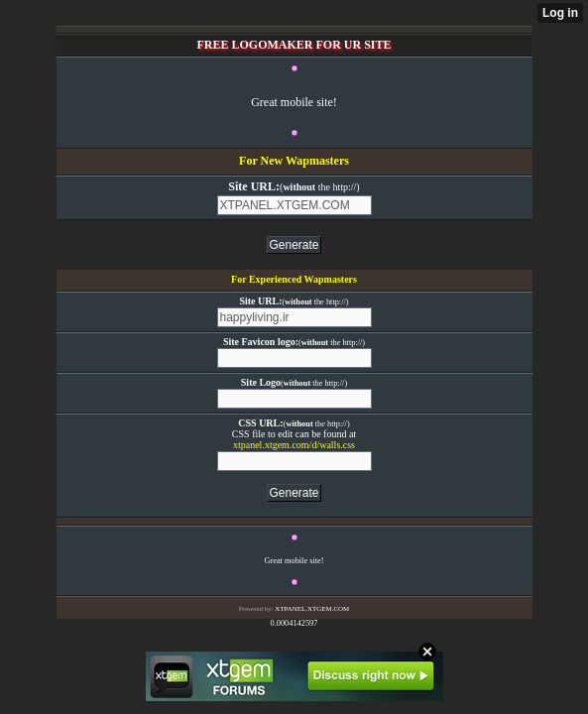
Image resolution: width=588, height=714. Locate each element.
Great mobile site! (294, 102)
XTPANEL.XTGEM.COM (312, 609)
